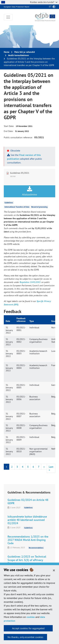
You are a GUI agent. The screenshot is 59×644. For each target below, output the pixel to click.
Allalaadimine (29, 191)
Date (8, 321)
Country (55, 321)
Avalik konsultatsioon (19, 55)
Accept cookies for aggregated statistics (28, 629)
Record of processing (39, 207)
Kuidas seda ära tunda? (44, 2)
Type (32, 321)
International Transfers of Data (17, 207)
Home (7, 52)
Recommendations (36, 548)
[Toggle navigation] (8, 17)
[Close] (54, 570)
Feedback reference (21, 320)
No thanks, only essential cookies (25, 637)
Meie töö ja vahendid (25, 52)
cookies (31, 617)
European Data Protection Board (16, 7)
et (50, 7)
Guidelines (9, 202)
